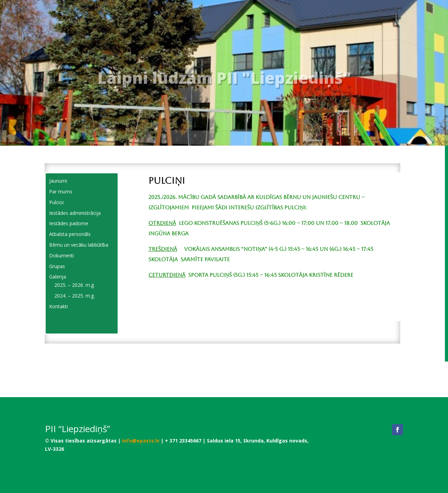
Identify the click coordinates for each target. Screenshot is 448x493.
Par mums (61, 191)
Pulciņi (56, 202)
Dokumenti (62, 255)
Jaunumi (58, 181)
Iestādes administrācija (75, 213)
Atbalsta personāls (70, 234)
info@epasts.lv (141, 441)
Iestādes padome (69, 223)
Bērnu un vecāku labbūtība (79, 245)
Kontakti (58, 306)
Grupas (57, 266)
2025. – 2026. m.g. (75, 285)
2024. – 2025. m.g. (75, 296)
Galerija (58, 277)
